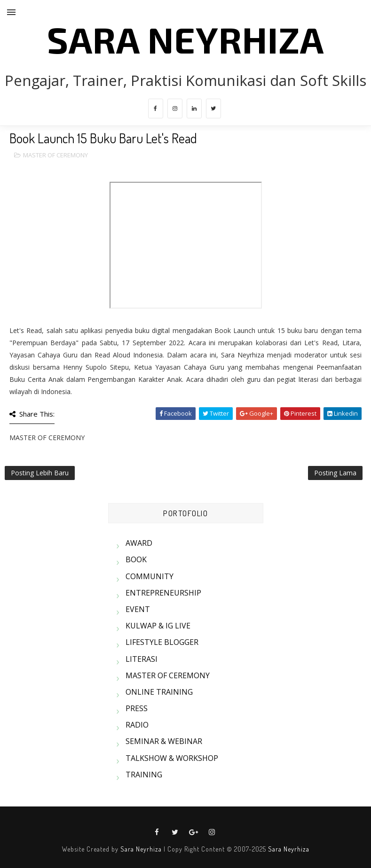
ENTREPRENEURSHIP (163, 593)
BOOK (136, 559)
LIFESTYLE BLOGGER (162, 642)
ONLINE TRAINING (159, 692)
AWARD (139, 543)
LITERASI (142, 659)
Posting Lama (335, 473)
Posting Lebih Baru (40, 473)
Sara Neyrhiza (141, 849)
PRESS (137, 708)
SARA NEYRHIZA (185, 39)
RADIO (137, 725)
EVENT (138, 609)
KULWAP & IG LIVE (158, 626)
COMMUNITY (150, 576)
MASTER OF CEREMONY (55, 155)
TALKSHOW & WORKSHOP (172, 758)
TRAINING (144, 775)
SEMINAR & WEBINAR (164, 741)
